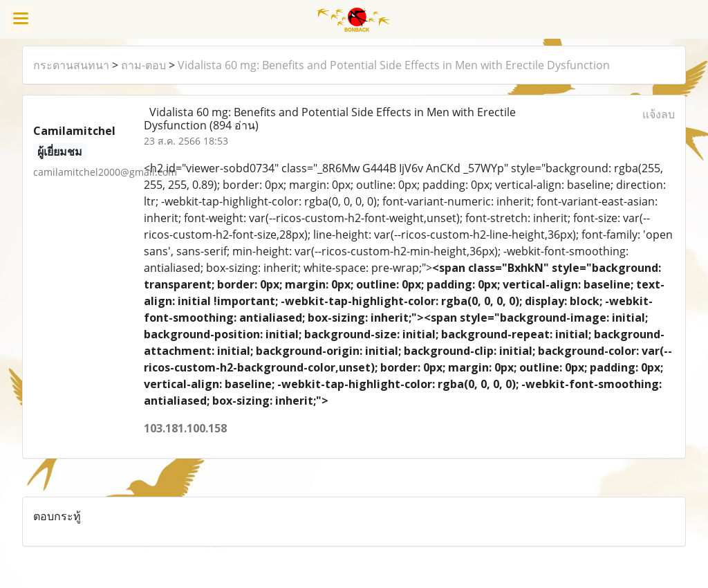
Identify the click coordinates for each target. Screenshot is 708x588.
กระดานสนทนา (71, 65)
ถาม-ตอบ (143, 65)
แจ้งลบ (659, 114)
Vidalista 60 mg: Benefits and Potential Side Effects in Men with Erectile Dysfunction (394, 65)
